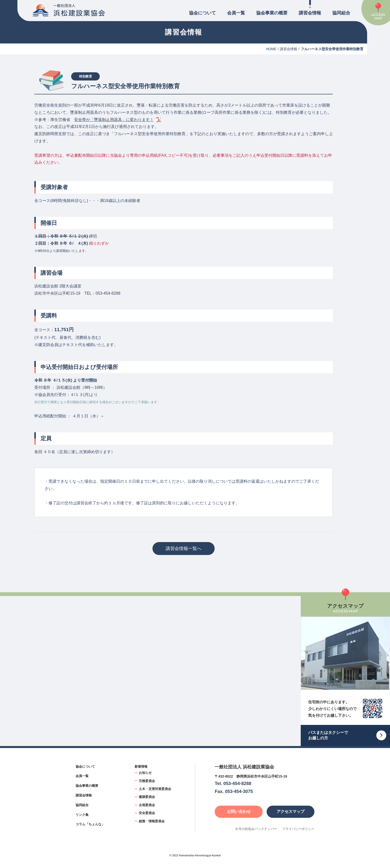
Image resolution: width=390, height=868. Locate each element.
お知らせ (145, 773)
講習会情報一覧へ (184, 549)
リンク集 (82, 815)
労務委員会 (147, 781)
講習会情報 (310, 13)
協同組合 (341, 13)
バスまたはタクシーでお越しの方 (328, 735)
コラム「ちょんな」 (90, 824)
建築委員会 (147, 797)
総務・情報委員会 (152, 821)
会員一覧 (236, 13)
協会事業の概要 (272, 13)
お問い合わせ (239, 811)
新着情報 (141, 767)
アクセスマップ (291, 811)
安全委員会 (147, 813)
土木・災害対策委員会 (155, 789)
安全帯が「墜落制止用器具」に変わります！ (114, 120)
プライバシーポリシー (298, 829)
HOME (271, 49)
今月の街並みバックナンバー (256, 829)
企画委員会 (147, 805)
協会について (202, 13)
